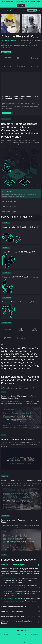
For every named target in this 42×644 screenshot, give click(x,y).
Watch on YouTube (14, 419)
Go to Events (21, 6)
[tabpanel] (21, 167)
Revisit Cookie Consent (29, 419)
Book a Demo (6, 52)
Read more (6, 113)
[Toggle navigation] (39, 10)
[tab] (21, 194)
